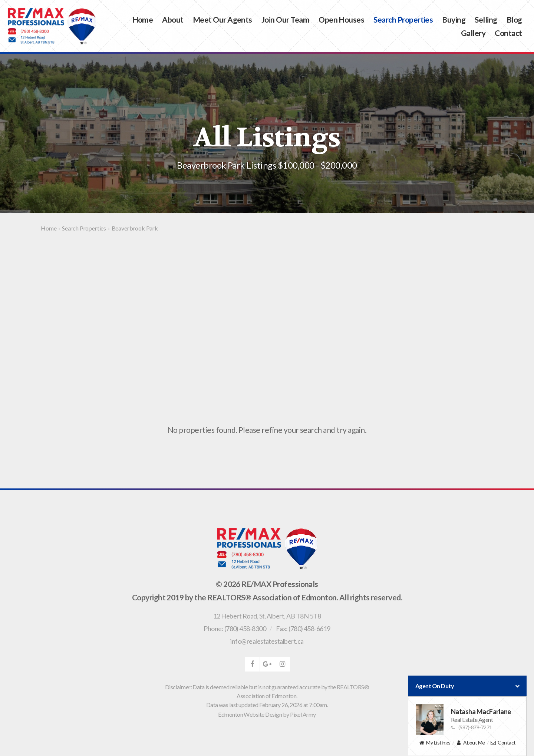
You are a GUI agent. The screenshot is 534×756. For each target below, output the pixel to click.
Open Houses (341, 19)
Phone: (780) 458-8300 (235, 629)
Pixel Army (303, 714)
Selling (486, 19)
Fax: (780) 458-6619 (303, 629)
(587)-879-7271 (472, 727)
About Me (470, 743)
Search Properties (403, 19)
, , (267, 616)
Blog (514, 19)
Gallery (473, 33)
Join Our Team (285, 19)
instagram (283, 664)
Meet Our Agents (222, 19)
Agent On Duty (467, 686)
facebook (252, 664)
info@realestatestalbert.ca (267, 641)
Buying (454, 19)
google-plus (267, 664)
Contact (508, 33)
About (173, 19)
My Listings (434, 743)
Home (143, 19)
